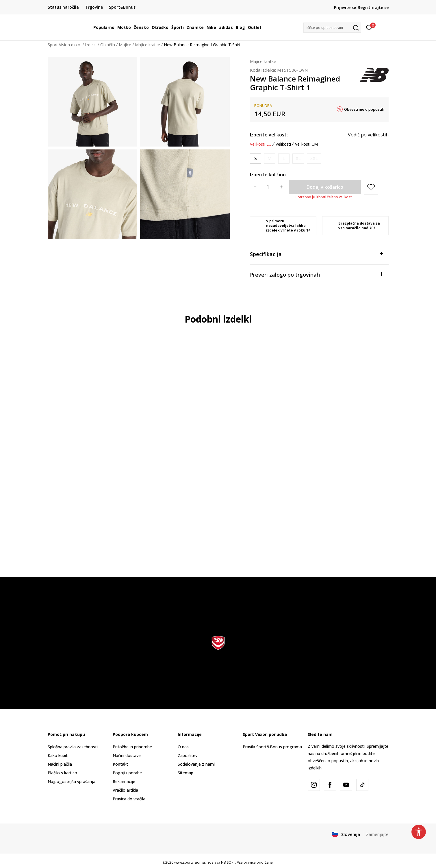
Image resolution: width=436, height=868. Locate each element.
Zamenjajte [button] (377, 834)
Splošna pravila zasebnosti (73, 747)
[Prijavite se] (369, 27)
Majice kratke (148, 45)
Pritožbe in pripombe (132, 747)
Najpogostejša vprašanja (72, 781)
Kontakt (120, 764)
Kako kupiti (58, 755)
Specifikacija (316, 254)
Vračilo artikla (125, 790)
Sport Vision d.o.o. (64, 45)
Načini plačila (60, 764)
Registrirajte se (373, 7)
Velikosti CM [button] (306, 144)
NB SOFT (228, 862)
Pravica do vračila (129, 799)
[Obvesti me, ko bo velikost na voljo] (270, 159)
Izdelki (91, 45)
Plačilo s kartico (62, 773)
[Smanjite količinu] (255, 187)
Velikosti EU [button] (261, 144)
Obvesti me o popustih (364, 109)
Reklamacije (124, 781)
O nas (183, 747)
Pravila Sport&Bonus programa (272, 747)
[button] (332, 28)
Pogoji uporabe (127, 773)
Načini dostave (127, 755)
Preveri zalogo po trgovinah (316, 274)
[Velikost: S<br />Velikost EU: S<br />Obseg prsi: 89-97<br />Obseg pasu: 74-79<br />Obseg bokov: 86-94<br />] (256, 159)
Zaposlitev (188, 755)
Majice (125, 45)
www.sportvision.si (190, 862)
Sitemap (185, 773)
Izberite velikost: (269, 135)
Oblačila (108, 45)
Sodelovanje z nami (196, 764)
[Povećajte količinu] (281, 187)
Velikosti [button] (283, 144)
